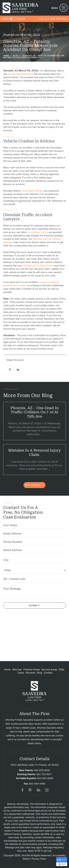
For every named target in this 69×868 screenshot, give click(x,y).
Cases (21, 673)
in (39, 790)
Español (21, 19)
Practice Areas (32, 669)
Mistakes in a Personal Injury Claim (34, 452)
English (5, 19)
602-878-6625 (59, 19)
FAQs (62, 669)
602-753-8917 (44, 774)
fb (22, 790)
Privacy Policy (39, 859)
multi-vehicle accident (22, 74)
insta (47, 790)
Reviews (31, 673)
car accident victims (38, 232)
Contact (48, 673)
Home (7, 669)
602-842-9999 (45, 778)
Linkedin (18, 369)
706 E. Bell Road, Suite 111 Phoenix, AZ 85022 (34, 765)
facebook (10, 369)
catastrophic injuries (32, 191)
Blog (40, 673)
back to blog (32, 485)
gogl (30, 790)
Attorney (17, 669)
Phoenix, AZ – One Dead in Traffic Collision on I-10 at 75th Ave (35, 412)
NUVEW (26, 855)
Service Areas (49, 669)
